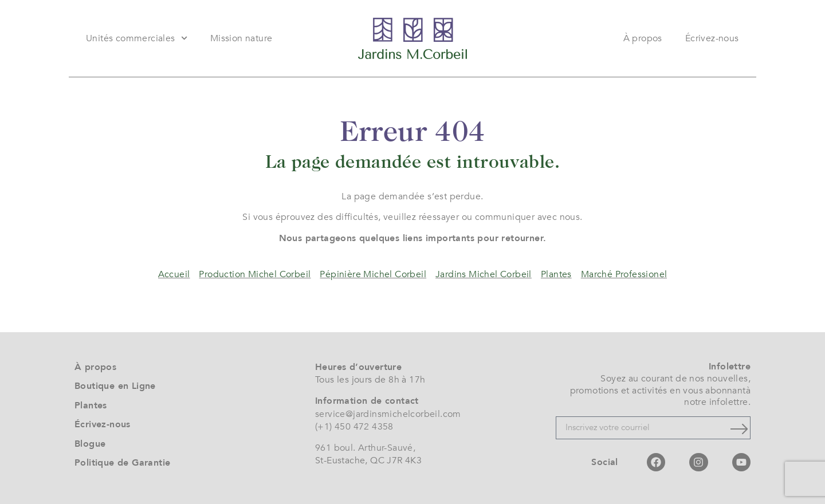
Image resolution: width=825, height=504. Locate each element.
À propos (643, 38)
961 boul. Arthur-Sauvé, (365, 448)
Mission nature (241, 38)
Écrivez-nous (712, 38)
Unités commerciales (137, 38)
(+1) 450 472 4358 (354, 427)
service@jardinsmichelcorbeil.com (388, 414)
